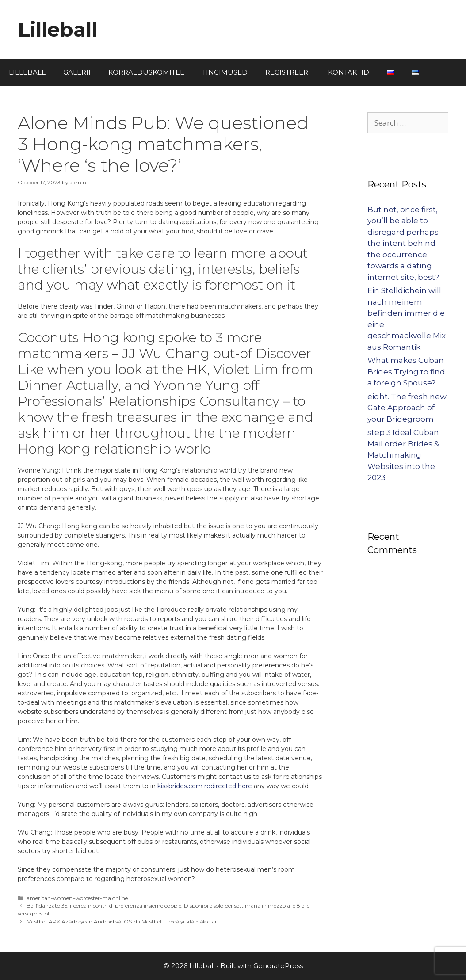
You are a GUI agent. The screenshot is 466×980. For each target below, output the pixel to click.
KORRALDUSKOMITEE (146, 72)
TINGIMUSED (225, 72)
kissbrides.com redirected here (205, 786)
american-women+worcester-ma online (77, 898)
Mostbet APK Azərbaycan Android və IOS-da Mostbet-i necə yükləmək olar (122, 921)
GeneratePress (278, 966)
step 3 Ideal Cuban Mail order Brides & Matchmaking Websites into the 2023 (403, 455)
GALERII (77, 72)
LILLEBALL (27, 72)
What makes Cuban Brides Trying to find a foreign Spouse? (406, 372)
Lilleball (57, 29)
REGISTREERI (288, 72)
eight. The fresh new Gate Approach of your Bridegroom (407, 408)
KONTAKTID (349, 72)
